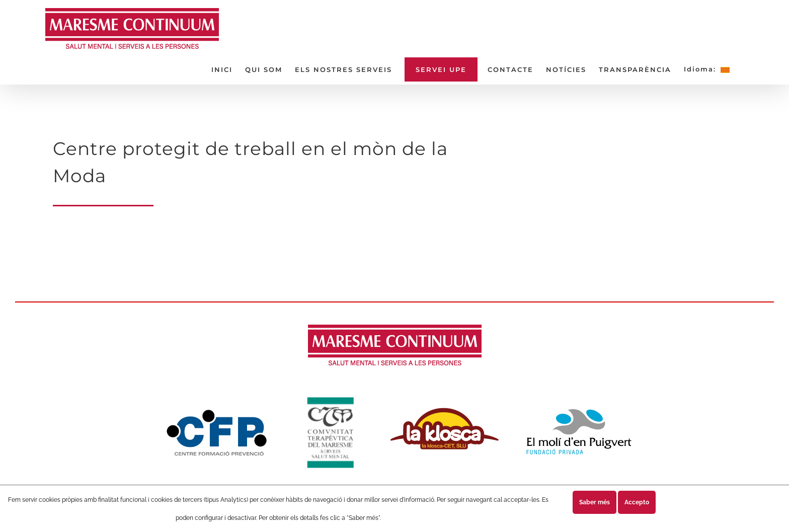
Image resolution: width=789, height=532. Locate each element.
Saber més (595, 502)
